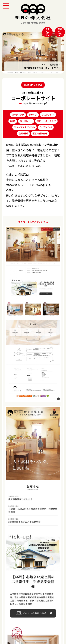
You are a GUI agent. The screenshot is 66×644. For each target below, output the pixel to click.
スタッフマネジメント (24, 127)
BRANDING (29, 85)
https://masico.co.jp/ (35, 104)
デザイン (33, 115)
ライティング (46, 127)
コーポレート (26, 121)
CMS (13, 121)
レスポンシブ (48, 115)
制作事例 (54, 65)
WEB (40, 85)
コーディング (18, 115)
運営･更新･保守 (40, 134)
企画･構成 (23, 134)
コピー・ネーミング (46, 121)
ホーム (44, 65)
